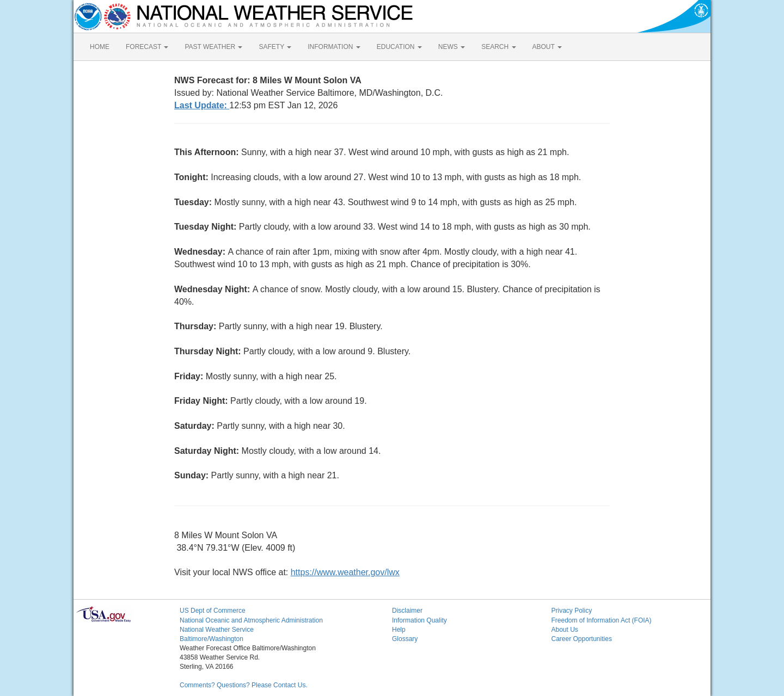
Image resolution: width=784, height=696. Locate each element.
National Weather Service (217, 630)
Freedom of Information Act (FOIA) (602, 620)
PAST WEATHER (213, 47)
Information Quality (419, 620)
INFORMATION (334, 47)
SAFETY (275, 47)
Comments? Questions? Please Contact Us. (244, 685)
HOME (100, 47)
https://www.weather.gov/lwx (345, 572)
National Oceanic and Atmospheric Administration (251, 620)
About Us (565, 630)
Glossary (405, 639)
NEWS (452, 47)
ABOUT (547, 47)
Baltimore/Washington (212, 639)
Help (399, 630)
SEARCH (498, 47)
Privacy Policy (572, 611)
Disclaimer (407, 611)
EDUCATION (399, 47)
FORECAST (147, 47)
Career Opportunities (582, 639)
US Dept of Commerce (213, 611)
